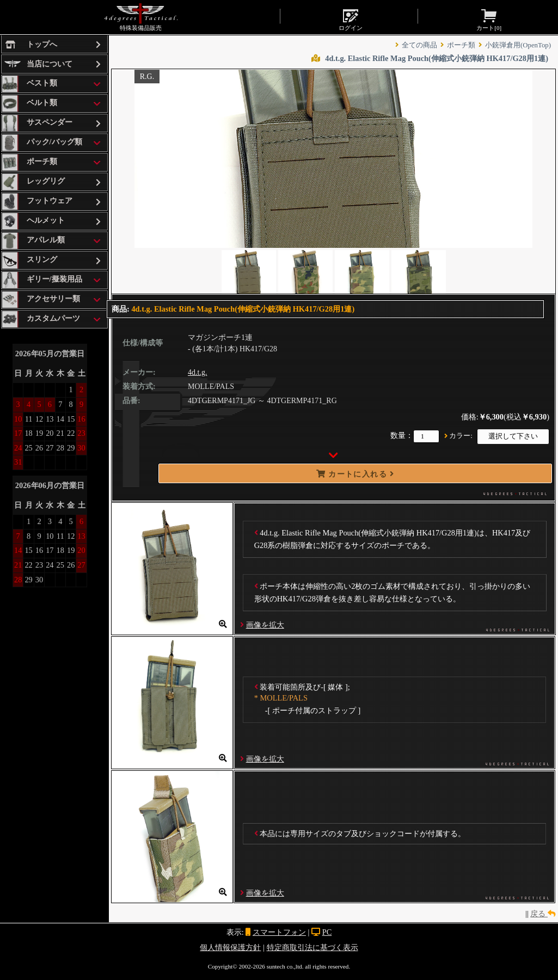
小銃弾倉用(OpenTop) (518, 45)
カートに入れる (355, 474)
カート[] (489, 19)
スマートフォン (279, 932)
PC (327, 932)
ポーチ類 (461, 45)
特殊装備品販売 (141, 17)
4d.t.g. (197, 372)
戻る (543, 914)
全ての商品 (419, 45)
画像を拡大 (265, 625)
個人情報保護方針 (230, 947)
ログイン (351, 19)
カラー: (461, 436)
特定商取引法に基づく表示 (312, 947)
